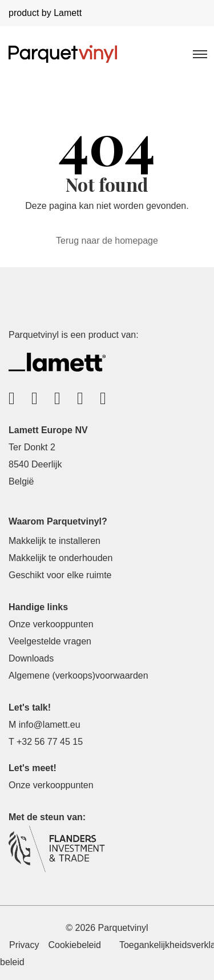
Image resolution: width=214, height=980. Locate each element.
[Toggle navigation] (199, 54)
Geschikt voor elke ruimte (60, 575)
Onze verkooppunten (51, 624)
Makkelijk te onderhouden (60, 558)
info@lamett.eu (50, 725)
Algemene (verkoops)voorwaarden (78, 675)
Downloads (31, 658)
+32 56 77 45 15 (50, 742)
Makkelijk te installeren (54, 541)
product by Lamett (45, 13)
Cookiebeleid (74, 945)
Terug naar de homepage (107, 241)
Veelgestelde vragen (50, 641)
